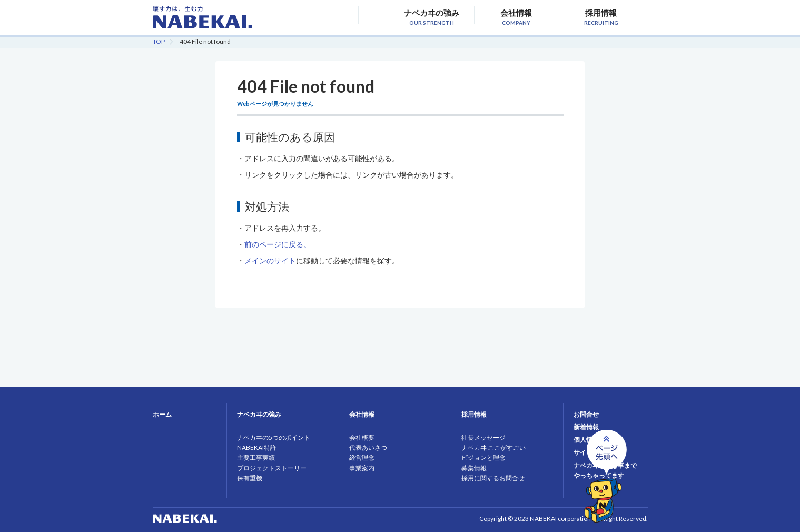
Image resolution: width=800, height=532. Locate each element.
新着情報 (586, 427)
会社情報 (516, 16)
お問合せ (586, 414)
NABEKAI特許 (257, 447)
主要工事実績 (256, 457)
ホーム (162, 414)
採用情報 (601, 16)
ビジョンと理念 (483, 457)
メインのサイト (270, 260)
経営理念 (362, 457)
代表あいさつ (368, 447)
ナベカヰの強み (432, 16)
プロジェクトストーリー (272, 468)
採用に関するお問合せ (493, 478)
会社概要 (362, 437)
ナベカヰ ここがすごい (493, 447)
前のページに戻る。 (278, 244)
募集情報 (474, 468)
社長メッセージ (483, 437)
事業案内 (362, 468)
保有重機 (250, 478)
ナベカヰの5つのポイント (274, 437)
